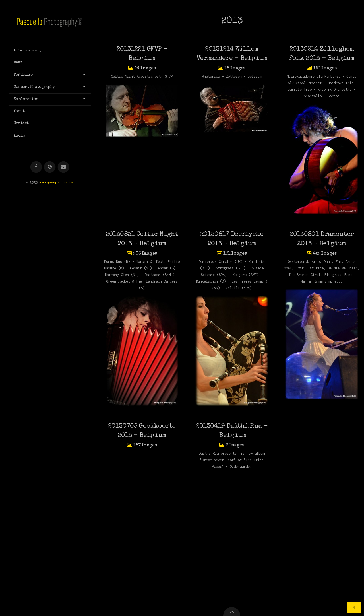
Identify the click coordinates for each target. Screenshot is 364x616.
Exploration (26, 99)
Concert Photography (34, 87)
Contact (21, 123)
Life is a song (27, 51)
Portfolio (23, 75)
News (18, 63)
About (19, 111)
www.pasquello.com (56, 183)
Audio (19, 136)
